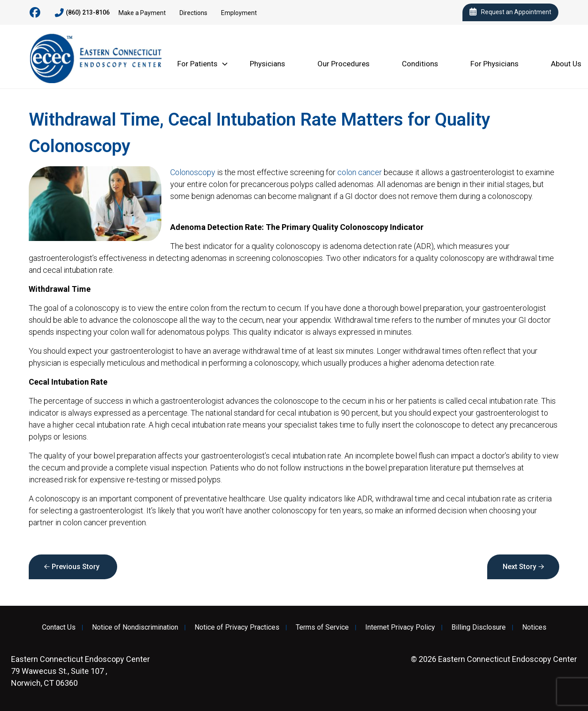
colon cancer (360, 172)
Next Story (519, 567)
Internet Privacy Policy (400, 627)
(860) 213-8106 (82, 13)
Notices (534, 627)
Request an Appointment (510, 12)
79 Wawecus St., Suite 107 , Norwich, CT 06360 (80, 671)
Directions (193, 13)
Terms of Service (322, 627)
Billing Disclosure (479, 627)
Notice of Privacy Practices (237, 627)
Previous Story (76, 567)
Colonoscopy (193, 172)
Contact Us (59, 627)
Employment (239, 13)
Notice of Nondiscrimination (135, 627)
